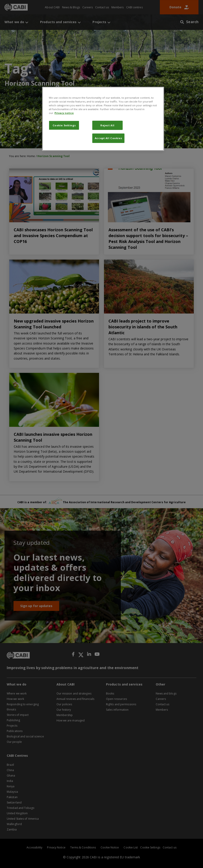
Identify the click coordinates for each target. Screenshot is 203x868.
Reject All (107, 125)
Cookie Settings (64, 125)
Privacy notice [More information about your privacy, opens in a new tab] (64, 113)
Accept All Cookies (108, 138)
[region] (103, 119)
